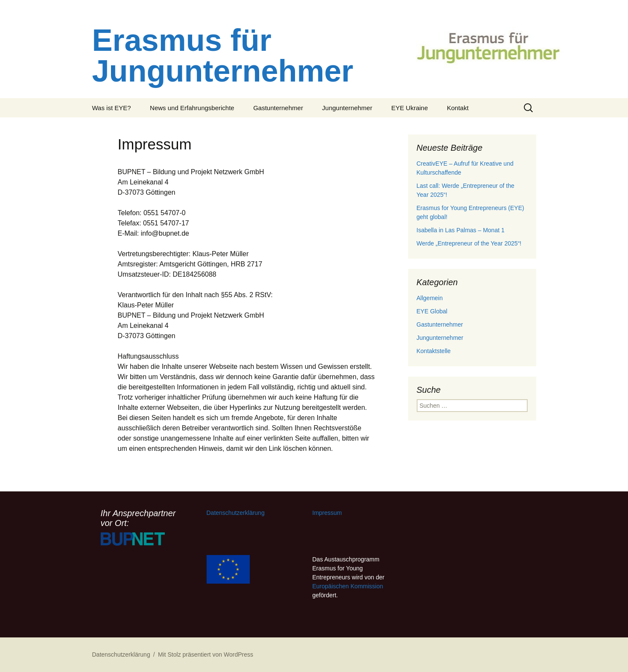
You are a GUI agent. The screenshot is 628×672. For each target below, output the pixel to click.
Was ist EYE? (112, 108)
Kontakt (458, 108)
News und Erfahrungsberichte (192, 108)
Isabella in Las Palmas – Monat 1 (461, 230)
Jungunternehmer (347, 108)
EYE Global (432, 311)
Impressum (327, 513)
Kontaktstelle (434, 351)
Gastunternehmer (278, 108)
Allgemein (430, 298)
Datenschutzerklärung (236, 513)
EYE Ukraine (409, 108)
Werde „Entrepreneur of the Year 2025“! (469, 243)
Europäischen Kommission (348, 586)
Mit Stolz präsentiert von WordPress (206, 654)
